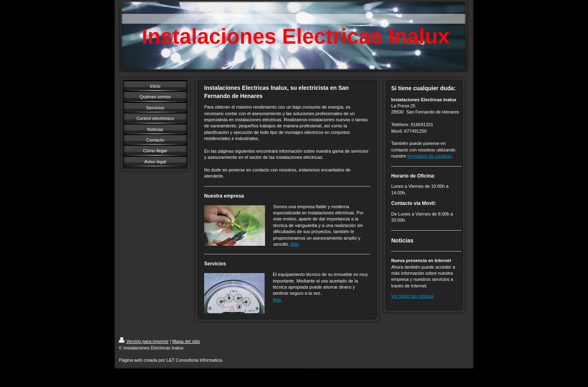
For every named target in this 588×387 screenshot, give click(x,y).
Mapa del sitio (186, 341)
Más (295, 244)
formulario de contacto (430, 156)
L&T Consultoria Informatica (194, 360)
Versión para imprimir (144, 341)
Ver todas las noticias (412, 296)
